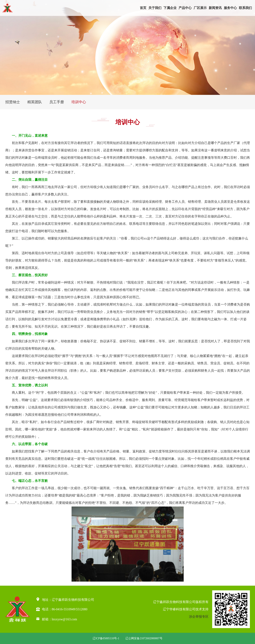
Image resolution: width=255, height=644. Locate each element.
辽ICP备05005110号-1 (106, 638)
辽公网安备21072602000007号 (144, 638)
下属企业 (170, 8)
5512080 (82, 609)
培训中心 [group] (79, 102)
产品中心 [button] (185, 8)
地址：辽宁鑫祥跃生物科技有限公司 (65, 599)
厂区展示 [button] (200, 8)
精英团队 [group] (35, 102)
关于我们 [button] (155, 8)
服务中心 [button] (230, 8)
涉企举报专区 (199, 617)
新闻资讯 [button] (215, 8)
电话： (47, 609)
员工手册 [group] (57, 102)
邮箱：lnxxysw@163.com (57, 619)
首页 (143, 8)
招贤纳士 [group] (13, 102)
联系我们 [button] (245, 8)
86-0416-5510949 (63, 609)
